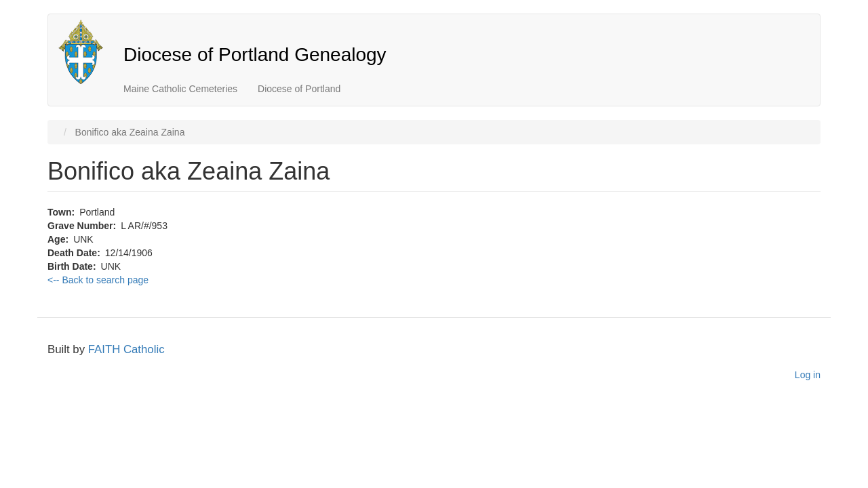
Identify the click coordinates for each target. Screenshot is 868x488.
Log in (808, 375)
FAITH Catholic (126, 349)
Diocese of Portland (299, 89)
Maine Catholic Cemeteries (180, 89)
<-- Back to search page (98, 280)
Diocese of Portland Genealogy (255, 55)
